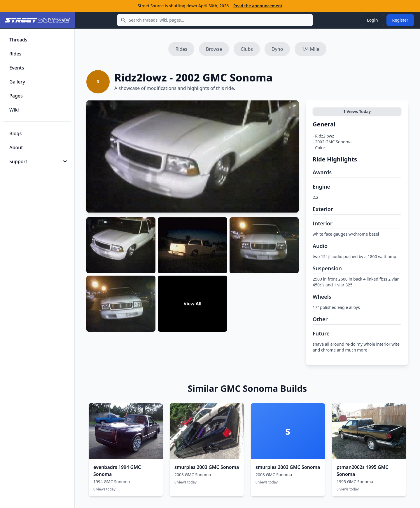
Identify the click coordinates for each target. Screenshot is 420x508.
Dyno (277, 49)
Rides (181, 49)
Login (372, 20)
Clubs (247, 49)
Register (400, 20)
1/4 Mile (310, 49)
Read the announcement (258, 6)
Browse (214, 49)
